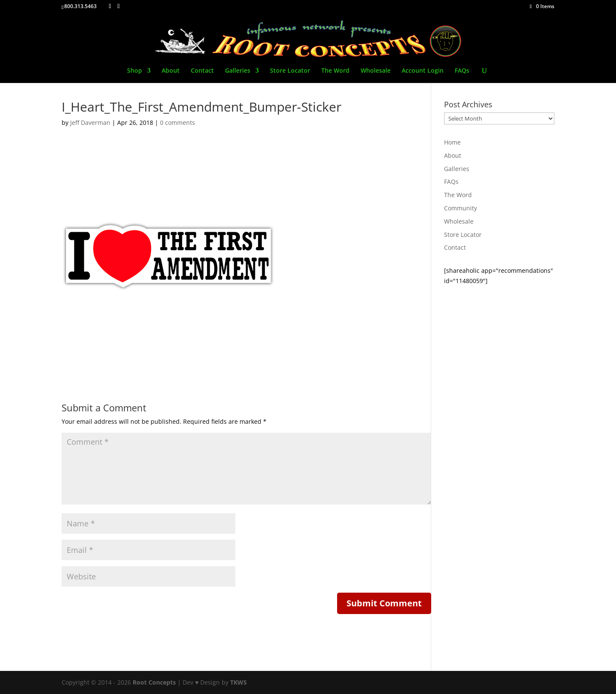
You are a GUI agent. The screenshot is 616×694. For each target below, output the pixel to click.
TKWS (238, 682)
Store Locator (290, 71)
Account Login (423, 71)
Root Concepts (154, 682)
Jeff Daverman (90, 123)
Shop (135, 71)
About (171, 71)
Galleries (238, 71)
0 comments (178, 123)
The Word (335, 71)
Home (452, 142)
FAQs (462, 71)
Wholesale (376, 71)
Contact (202, 71)
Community (461, 208)
